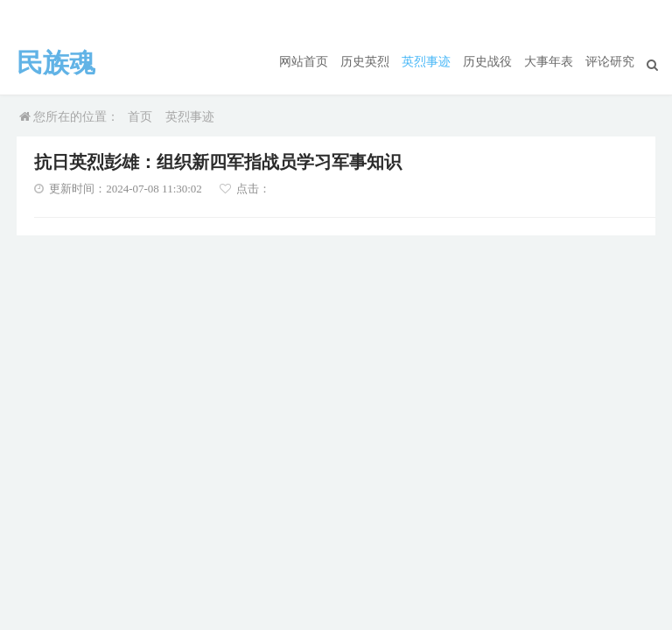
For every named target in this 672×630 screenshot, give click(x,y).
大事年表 (549, 62)
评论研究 (610, 62)
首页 (140, 117)
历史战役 (487, 62)
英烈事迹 (426, 62)
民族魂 (56, 63)
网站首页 (304, 62)
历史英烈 (365, 62)
